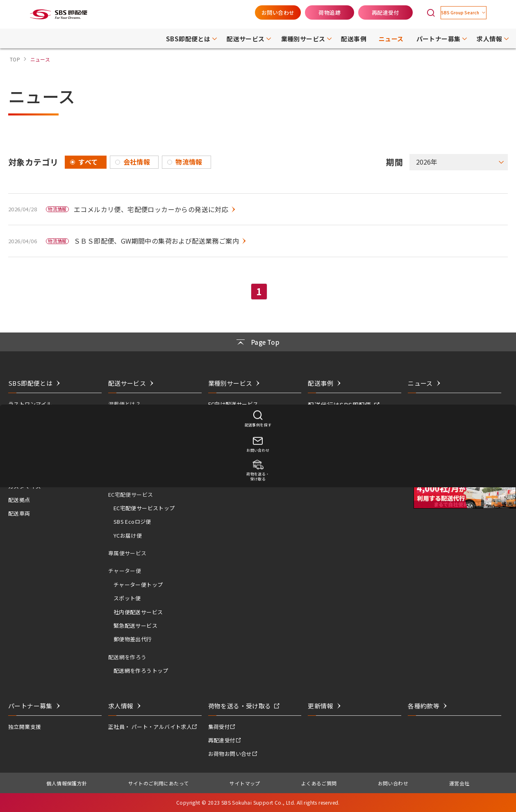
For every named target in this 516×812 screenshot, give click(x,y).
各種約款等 (424, 706)
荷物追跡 (309, 12)
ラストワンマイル (30, 404)
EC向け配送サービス (233, 404)
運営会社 (459, 783)
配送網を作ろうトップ (141, 671)
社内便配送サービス (138, 612)
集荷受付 (219, 727)
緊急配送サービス (135, 625)
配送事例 (321, 383)
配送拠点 (19, 500)
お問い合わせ (258, 12)
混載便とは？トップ (138, 418)
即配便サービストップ (141, 449)
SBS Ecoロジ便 (132, 521)
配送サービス (127, 383)
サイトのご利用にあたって (159, 783)
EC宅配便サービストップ (144, 508)
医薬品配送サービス (233, 418)
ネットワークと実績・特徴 (41, 418)
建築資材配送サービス (236, 445)
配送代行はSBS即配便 (339, 405)
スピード (19, 459)
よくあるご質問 (319, 783)
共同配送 (19, 431)
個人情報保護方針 (67, 783)
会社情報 (137, 162)
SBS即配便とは (30, 383)
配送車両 (19, 513)
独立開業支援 (25, 727)
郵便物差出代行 (133, 639)
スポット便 (127, 598)
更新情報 (321, 706)
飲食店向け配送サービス (238, 431)
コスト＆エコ (25, 472)
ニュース (420, 383)
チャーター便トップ (138, 585)
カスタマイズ (25, 486)
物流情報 (189, 162)
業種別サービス (230, 383)
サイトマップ (245, 783)
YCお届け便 (128, 535)
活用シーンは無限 (30, 445)
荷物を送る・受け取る (240, 706)
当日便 (122, 463)
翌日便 (122, 476)
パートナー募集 (30, 706)
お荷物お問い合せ (230, 754)
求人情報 (121, 706)
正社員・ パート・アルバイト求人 (150, 727)
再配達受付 (365, 12)
